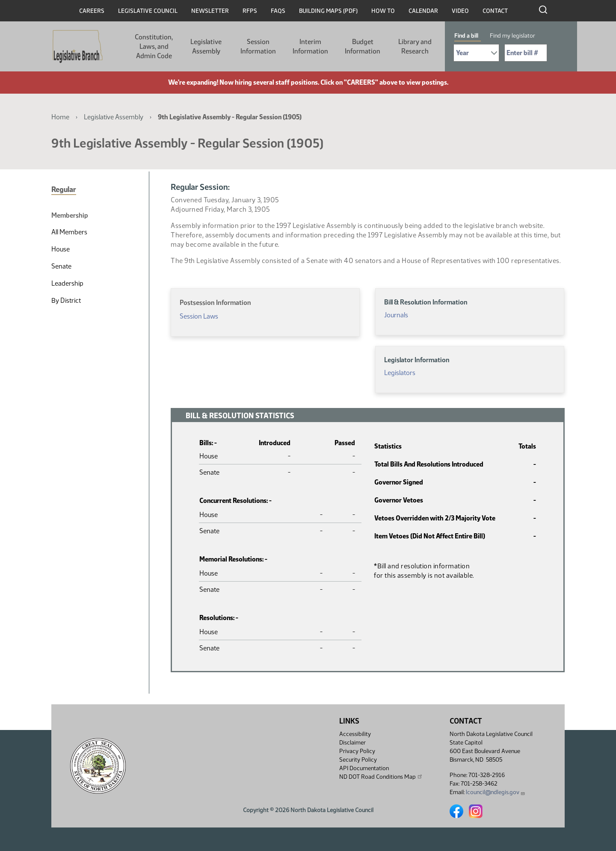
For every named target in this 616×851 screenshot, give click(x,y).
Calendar (423, 11)
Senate (61, 266)
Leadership (67, 283)
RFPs (250, 11)
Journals (396, 315)
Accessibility (355, 734)
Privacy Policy (357, 751)
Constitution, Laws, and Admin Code (154, 46)
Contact (495, 11)
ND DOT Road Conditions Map (381, 777)
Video (460, 11)
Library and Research (415, 46)
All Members (69, 232)
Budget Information (363, 46)
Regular (64, 189)
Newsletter (210, 11)
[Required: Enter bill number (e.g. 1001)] (526, 53)
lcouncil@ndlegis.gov (496, 792)
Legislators (400, 373)
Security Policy (358, 760)
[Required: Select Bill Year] (476, 53)
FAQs (278, 11)
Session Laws (199, 316)
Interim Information (310, 46)
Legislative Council (148, 11)
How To (383, 11)
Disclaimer (352, 743)
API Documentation (364, 768)
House (61, 249)
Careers (92, 11)
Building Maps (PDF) (328, 11)
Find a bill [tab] (466, 36)
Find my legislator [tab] (512, 36)
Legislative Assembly (206, 46)
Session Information (258, 46)
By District (66, 300)
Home (60, 117)
